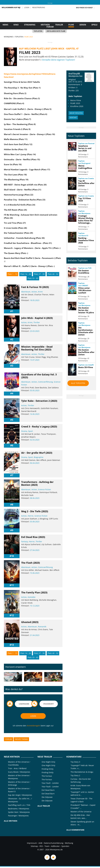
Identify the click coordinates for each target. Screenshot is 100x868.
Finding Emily (48, 769)
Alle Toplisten (78, 383)
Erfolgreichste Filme (56, 31)
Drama (24, 431)
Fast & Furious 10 (31, 287)
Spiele (94, 25)
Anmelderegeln (34, 726)
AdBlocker (55, 846)
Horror (31, 516)
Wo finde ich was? (84, 8)
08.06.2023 (35, 498)
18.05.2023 (35, 300)
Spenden (65, 846)
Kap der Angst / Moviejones (20, 795)
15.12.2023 (35, 606)
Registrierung (39, 7)
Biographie (39, 457)
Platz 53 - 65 (33, 278)
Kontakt (73, 117)
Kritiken (45, 25)
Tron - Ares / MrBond (17, 768)
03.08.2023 (35, 522)
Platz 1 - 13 (12, 274)
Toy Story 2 (75, 775)
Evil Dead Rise (29, 537)
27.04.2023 (35, 550)
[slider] (28, 304)
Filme (71, 25)
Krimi (40, 292)
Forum (50, 27)
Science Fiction (44, 489)
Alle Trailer (44, 806)
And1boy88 (74, 74)
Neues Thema (21, 739)
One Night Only (48, 762)
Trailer (59, 25)
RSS (41, 846)
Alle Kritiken (11, 821)
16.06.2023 (35, 414)
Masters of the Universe (81, 812)
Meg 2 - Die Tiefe (31, 511)
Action (34, 292)
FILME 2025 (75, 103)
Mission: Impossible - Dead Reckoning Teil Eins (37, 348)
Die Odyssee (47, 797)
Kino (16, 25)
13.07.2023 (35, 360)
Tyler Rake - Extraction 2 (35, 401)
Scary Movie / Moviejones (19, 772)
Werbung (69, 843)
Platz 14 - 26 (26, 274)
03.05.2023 (35, 390)
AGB (40, 843)
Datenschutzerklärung (54, 843)
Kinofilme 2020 (77, 106)
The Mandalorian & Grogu (82, 772)
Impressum (32, 843)
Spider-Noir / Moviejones (19, 812)
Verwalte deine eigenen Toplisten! (58, 60)
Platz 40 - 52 (53, 274)
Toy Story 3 (75, 762)
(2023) (45, 287)
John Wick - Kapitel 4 (33, 318)
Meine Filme (76, 100)
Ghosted (26, 622)
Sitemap (34, 846)
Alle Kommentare (75, 830)
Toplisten (38, 31)
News (5, 25)
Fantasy (25, 542)
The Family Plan (31, 592)
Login (27, 7)
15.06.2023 (35, 573)
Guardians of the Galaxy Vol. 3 (39, 374)
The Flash (27, 563)
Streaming (30, 25)
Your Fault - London (50, 783)
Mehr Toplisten (76, 113)
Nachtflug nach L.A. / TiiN (19, 805)
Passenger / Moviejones (18, 816)
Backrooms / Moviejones (19, 809)
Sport (30, 431)
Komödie (32, 597)
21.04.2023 (35, 635)
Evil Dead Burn (48, 790)
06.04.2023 (35, 463)
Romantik (42, 627)
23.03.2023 (35, 331)
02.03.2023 (35, 440)
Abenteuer (26, 292)
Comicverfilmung (45, 382)
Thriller (37, 322)
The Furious (47, 776)
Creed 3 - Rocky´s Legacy (35, 426)
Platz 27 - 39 (39, 274)
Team (47, 846)
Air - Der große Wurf (33, 453)
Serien (83, 25)
